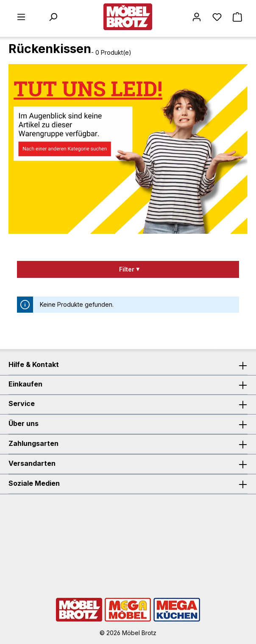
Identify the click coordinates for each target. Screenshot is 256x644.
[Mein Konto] (197, 17)
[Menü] (21, 17)
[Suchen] (53, 17)
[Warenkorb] (237, 17)
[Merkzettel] (217, 17)
